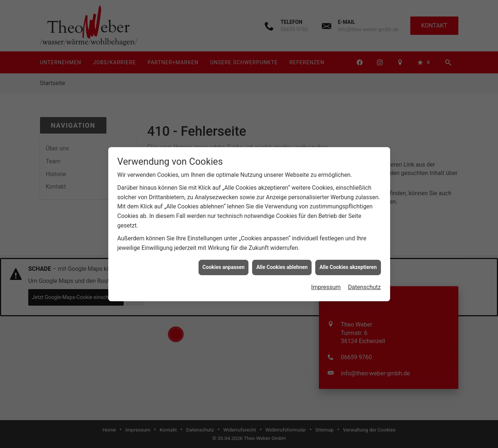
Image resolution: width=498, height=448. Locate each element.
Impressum (326, 285)
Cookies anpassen (224, 265)
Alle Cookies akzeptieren (348, 265)
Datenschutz (364, 285)
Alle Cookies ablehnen (282, 265)
